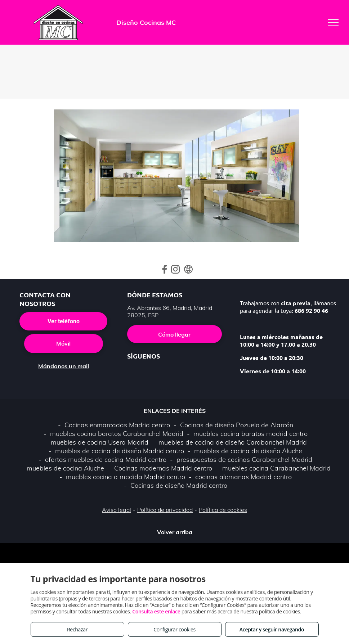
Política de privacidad (165, 510)
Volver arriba (175, 532)
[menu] (333, 22)
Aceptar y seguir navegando (272, 629)
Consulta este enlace (156, 611)
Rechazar (77, 629)
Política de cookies (223, 510)
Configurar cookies (174, 629)
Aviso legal (117, 510)
